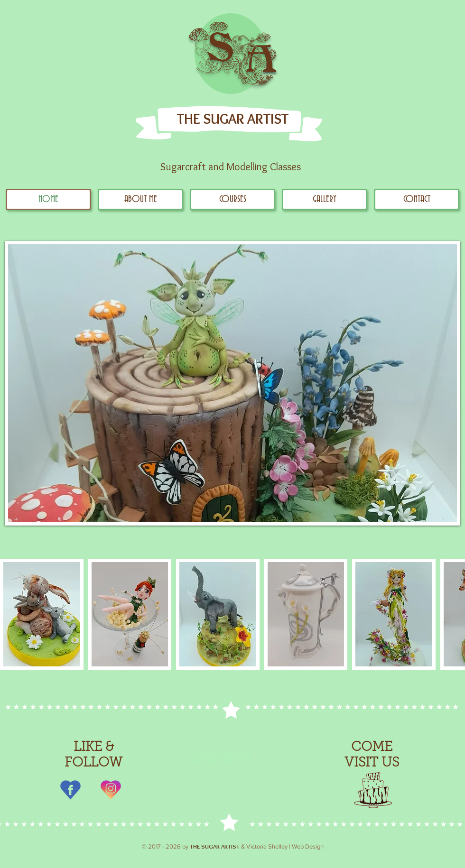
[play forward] (453, 614)
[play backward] (12, 614)
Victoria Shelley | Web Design (285, 846)
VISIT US (372, 763)
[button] (325, 199)
